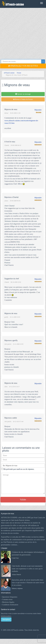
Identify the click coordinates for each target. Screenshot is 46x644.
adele (6, 387)
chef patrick (8, 344)
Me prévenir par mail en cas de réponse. (18, 469)
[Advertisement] (23, 34)
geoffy (6, 317)
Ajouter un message (23, 94)
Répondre (38, 110)
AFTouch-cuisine (17, 630)
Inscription (6, 619)
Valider (23, 500)
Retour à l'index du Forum (23, 99)
